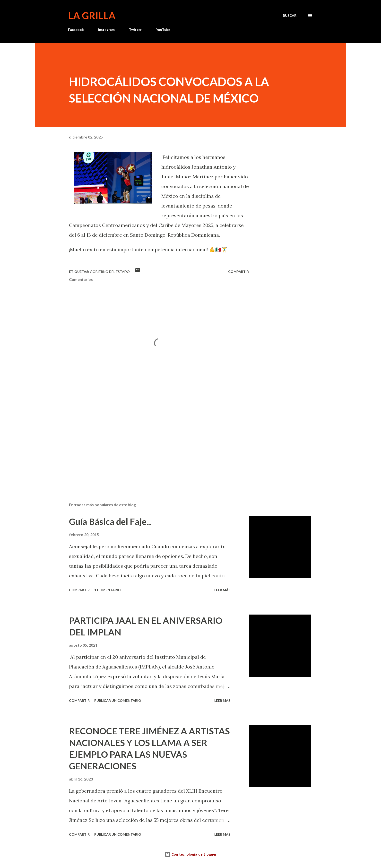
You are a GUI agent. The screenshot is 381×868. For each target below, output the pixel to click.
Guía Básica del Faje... (110, 521)
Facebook (76, 30)
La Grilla (92, 16)
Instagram (106, 30)
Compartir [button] (238, 272)
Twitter (135, 30)
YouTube (163, 30)
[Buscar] (290, 16)
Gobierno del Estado (110, 272)
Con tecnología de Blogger (191, 854)
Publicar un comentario (118, 700)
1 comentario (108, 590)
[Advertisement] (151, 442)
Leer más (222, 590)
